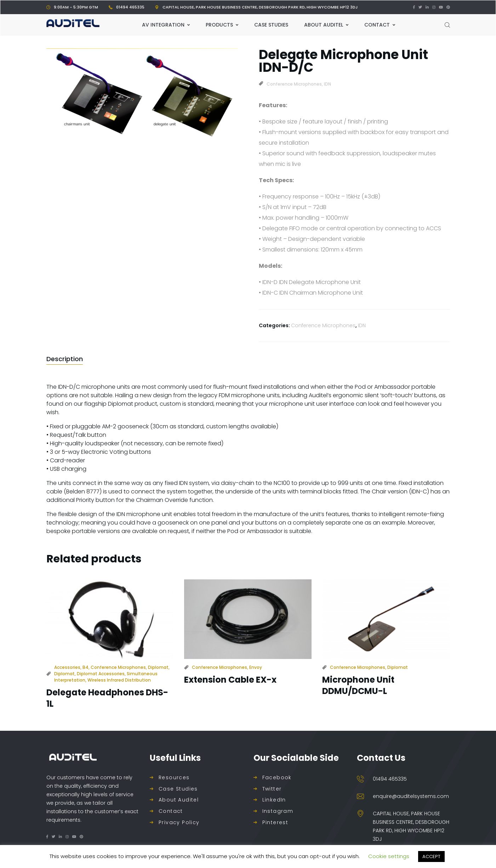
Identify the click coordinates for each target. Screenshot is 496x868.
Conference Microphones (294, 84)
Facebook (277, 778)
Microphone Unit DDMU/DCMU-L (358, 685)
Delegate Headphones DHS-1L (107, 698)
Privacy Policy (179, 823)
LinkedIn (274, 800)
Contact (171, 811)
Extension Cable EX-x (230, 680)
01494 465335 (130, 7)
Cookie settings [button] (389, 856)
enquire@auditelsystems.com (411, 796)
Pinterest (275, 823)
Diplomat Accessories (101, 674)
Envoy (256, 667)
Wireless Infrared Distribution (119, 680)
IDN (327, 84)
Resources (174, 778)
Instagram (278, 811)
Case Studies (178, 789)
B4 (85, 667)
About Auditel (179, 800)
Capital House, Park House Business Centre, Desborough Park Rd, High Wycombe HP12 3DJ (260, 7)
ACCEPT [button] (431, 857)
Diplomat (158, 667)
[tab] (65, 359)
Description (65, 359)
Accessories (67, 667)
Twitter (272, 789)
